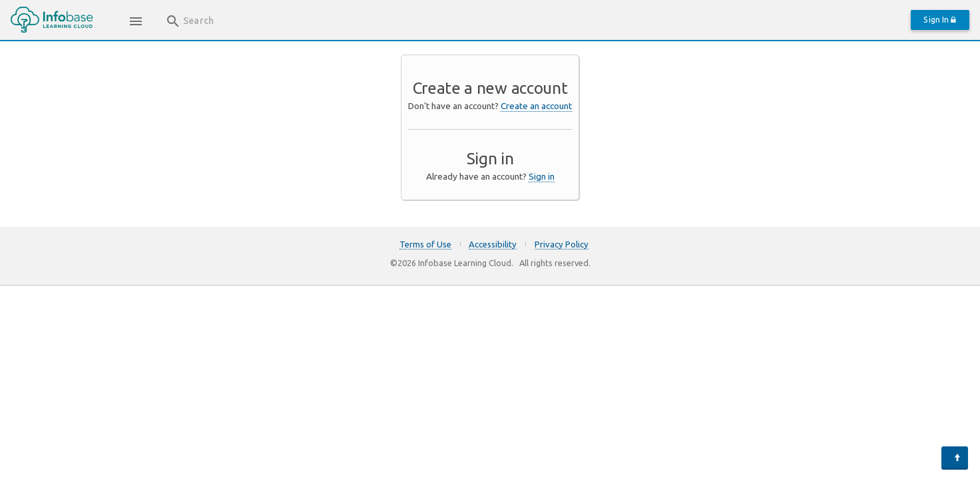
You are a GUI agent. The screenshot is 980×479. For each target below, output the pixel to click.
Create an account (536, 106)
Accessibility (493, 244)
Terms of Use (425, 244)
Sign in (542, 176)
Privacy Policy (562, 244)
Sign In (940, 20)
